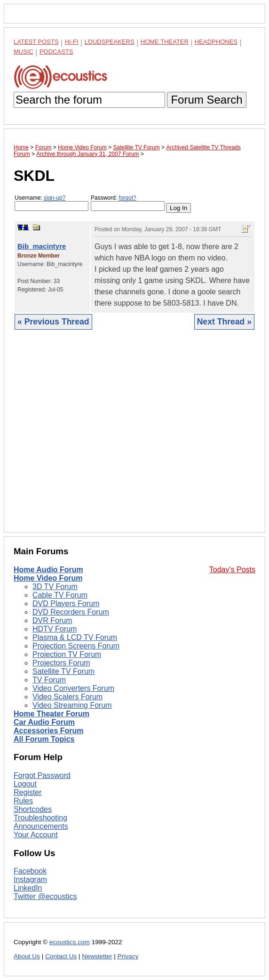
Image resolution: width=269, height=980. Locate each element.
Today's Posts (232, 570)
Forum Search (206, 100)
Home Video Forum (48, 578)
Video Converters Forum (73, 688)
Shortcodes (33, 809)
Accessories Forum (49, 731)
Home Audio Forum (48, 570)
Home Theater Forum (51, 714)
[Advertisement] (134, 438)
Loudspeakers (110, 42)
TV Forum (49, 680)
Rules (23, 801)
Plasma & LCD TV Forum (75, 637)
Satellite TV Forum (63, 671)
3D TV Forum (55, 587)
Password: (128, 203)
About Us (27, 956)
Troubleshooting (40, 818)
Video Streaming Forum (72, 705)
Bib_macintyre (42, 246)
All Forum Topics (44, 739)
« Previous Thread (53, 322)
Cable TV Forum (60, 595)
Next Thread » (224, 322)
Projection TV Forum (67, 654)
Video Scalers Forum (67, 697)
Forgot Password (42, 775)
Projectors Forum (61, 663)
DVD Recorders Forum (71, 612)
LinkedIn (28, 888)
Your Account (36, 835)
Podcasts (56, 52)
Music (24, 52)
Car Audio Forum (44, 722)
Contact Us (61, 956)
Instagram (30, 879)
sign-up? (55, 198)
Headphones (216, 42)
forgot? (127, 198)
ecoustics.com (70, 942)
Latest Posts (36, 42)
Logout (25, 784)
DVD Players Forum (66, 603)
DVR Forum (52, 620)
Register (28, 792)
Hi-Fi (72, 42)
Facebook (30, 871)
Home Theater (165, 42)
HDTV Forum (55, 629)
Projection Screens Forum (76, 646)
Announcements (41, 826)
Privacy (128, 956)
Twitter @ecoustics (45, 896)
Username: (51, 203)
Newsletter (97, 956)
